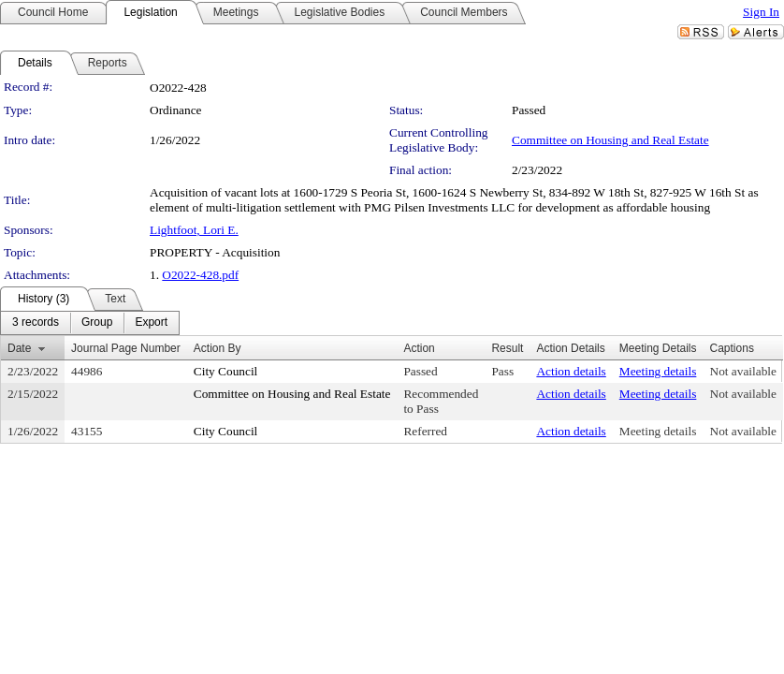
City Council (226, 371)
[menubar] (90, 323)
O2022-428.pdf (200, 275)
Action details (571, 371)
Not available (743, 371)
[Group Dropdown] (97, 323)
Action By (218, 348)
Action (419, 348)
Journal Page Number (126, 348)
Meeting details (658, 371)
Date (19, 348)
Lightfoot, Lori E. (194, 230)
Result (507, 348)
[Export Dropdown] (151, 323)
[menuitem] (36, 323)
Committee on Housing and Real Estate (610, 140)
